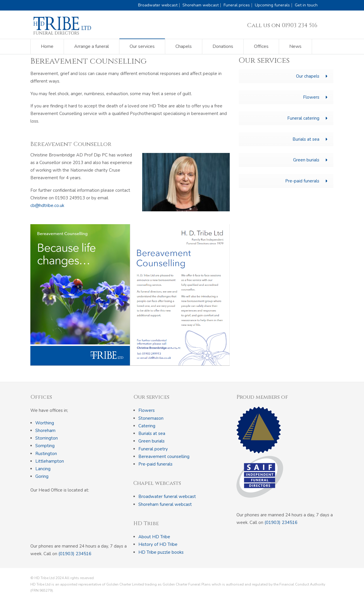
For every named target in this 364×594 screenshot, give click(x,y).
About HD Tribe (154, 537)
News (295, 46)
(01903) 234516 (75, 554)
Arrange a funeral (92, 46)
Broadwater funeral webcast (167, 497)
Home (47, 46)
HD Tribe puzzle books (161, 552)
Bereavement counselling (164, 457)
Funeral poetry (153, 449)
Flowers (315, 97)
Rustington (46, 454)
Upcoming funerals (272, 5)
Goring (42, 476)
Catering (147, 426)
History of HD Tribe (158, 544)
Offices (261, 46)
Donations (223, 46)
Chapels (184, 46)
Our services (142, 46)
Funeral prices (237, 5)
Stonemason (151, 418)
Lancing (43, 469)
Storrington (47, 438)
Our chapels (312, 76)
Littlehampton (50, 461)
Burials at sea (310, 139)
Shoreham (45, 431)
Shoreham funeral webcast (165, 504)
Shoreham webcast (201, 5)
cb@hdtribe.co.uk (47, 205)
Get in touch (306, 5)
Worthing (45, 423)
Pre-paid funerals (306, 181)
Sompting (45, 446)
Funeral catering (307, 118)
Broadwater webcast (158, 5)
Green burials (310, 160)
